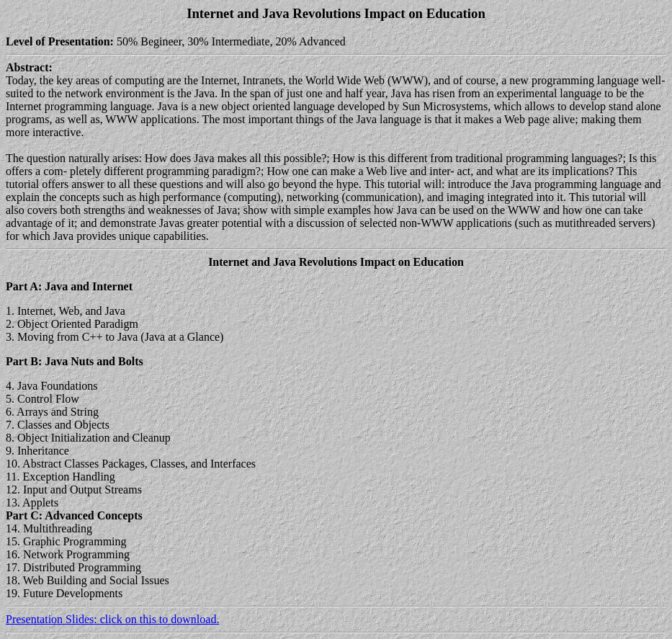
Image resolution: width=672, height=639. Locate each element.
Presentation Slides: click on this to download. (112, 619)
